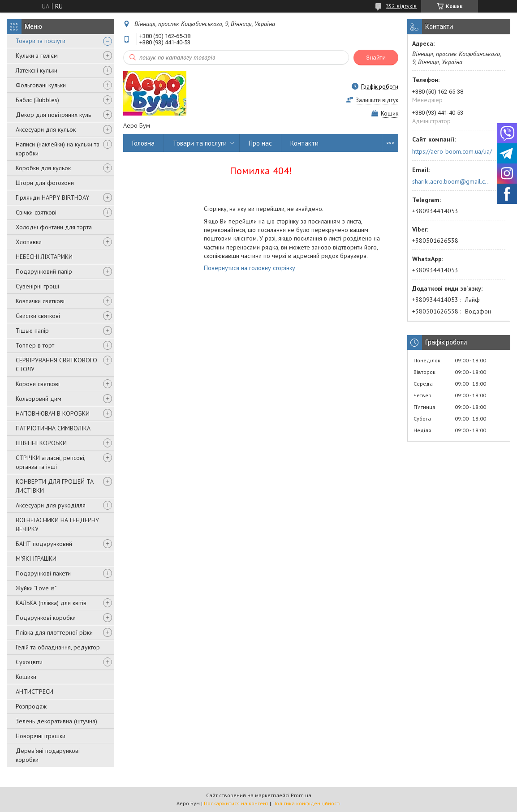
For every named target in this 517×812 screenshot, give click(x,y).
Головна (143, 143)
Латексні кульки (37, 70)
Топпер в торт (35, 345)
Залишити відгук (377, 100)
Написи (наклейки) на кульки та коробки (58, 149)
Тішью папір (32, 331)
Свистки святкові (38, 316)
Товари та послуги (41, 41)
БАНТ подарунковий (44, 544)
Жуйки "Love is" (36, 588)
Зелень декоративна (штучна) (56, 721)
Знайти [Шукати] (376, 58)
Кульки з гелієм (37, 56)
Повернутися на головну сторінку (250, 268)
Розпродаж (31, 706)
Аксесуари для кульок (46, 129)
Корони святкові (38, 384)
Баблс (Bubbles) (37, 100)
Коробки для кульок (43, 168)
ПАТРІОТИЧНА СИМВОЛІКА (53, 428)
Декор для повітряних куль (53, 115)
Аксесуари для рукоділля (51, 505)
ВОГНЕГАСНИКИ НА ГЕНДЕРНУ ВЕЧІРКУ (57, 524)
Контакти (304, 143)
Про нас (260, 143)
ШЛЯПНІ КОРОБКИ (41, 443)
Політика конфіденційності (306, 803)
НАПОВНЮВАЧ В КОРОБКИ (53, 413)
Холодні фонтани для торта (54, 227)
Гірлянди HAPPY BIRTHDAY (52, 198)
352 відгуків (401, 6)
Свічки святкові (36, 212)
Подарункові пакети (43, 573)
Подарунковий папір (44, 271)
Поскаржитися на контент (236, 803)
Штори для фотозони (45, 183)
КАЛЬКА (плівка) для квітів (51, 603)
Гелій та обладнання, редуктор (58, 647)
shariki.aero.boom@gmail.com (451, 181)
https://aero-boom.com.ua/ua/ (452, 151)
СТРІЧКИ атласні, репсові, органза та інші (50, 462)
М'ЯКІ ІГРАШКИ (36, 559)
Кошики (26, 677)
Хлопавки (29, 242)
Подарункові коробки (46, 618)
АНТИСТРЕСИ (34, 692)
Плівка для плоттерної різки (54, 632)
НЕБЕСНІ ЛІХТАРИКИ (44, 257)
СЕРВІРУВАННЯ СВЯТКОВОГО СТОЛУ (56, 365)
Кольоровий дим (39, 399)
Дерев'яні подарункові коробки (48, 755)
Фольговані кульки (41, 85)
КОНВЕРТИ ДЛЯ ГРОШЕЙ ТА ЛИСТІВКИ (55, 486)
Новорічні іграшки (41, 736)
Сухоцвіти (29, 662)
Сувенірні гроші (37, 286)
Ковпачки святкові (40, 301)
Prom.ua (301, 795)
